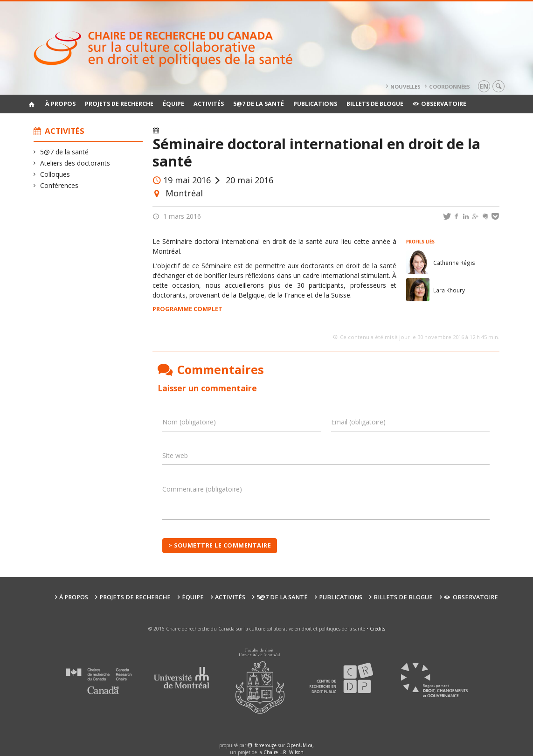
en (484, 86)
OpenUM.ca (299, 745)
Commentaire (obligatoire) (202, 489)
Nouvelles (405, 87)
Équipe (173, 104)
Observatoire (440, 104)
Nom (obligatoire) (189, 422)
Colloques (55, 174)
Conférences (59, 185)
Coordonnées (450, 87)
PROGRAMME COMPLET (187, 309)
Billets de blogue (375, 104)
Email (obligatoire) (358, 422)
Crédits (377, 629)
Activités (209, 104)
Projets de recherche (119, 104)
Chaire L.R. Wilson (284, 752)
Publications (315, 104)
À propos (60, 104)
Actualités (212, 130)
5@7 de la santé (259, 104)
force (266, 745)
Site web (175, 455)
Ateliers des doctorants (75, 163)
